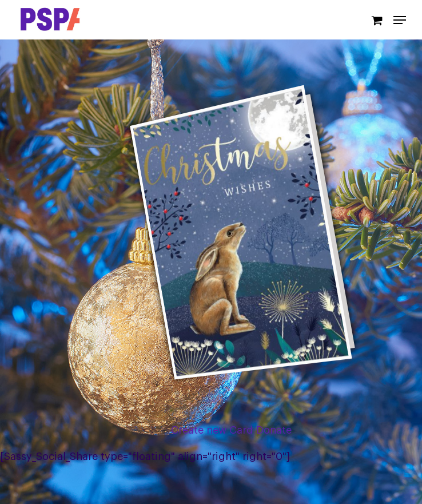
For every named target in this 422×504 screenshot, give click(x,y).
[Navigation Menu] (400, 20)
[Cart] (377, 20)
